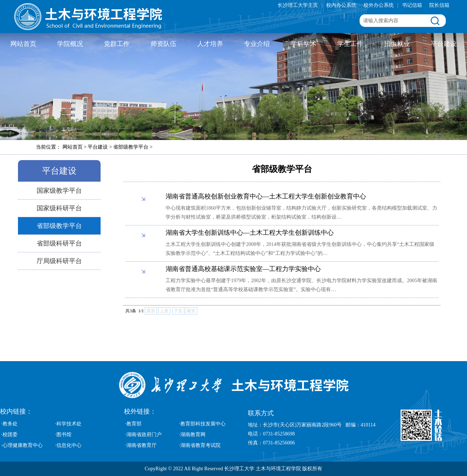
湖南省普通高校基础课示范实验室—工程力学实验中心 (243, 269)
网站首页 (23, 44)
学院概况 (70, 44)
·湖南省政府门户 (143, 435)
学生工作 (350, 44)
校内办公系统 (341, 5)
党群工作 (117, 44)
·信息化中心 (68, 445)
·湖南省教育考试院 (200, 445)
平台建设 (444, 44)
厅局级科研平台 (59, 261)
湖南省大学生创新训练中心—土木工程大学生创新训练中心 (250, 233)
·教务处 (9, 424)
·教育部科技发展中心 (202, 424)
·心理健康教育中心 (22, 445)
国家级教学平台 (59, 191)
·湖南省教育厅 (141, 445)
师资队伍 (163, 44)
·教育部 (133, 424)
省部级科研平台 (59, 243)
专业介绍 (257, 44)
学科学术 (304, 44)
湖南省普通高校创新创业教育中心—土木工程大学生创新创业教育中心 (266, 196)
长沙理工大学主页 (298, 5)
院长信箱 (439, 5)
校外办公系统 (379, 5)
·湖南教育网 (192, 435)
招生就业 (397, 44)
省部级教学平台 (59, 226)
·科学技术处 (68, 424)
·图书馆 (63, 435)
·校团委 (9, 435)
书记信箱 (412, 5)
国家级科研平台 (59, 208)
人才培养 (210, 44)
